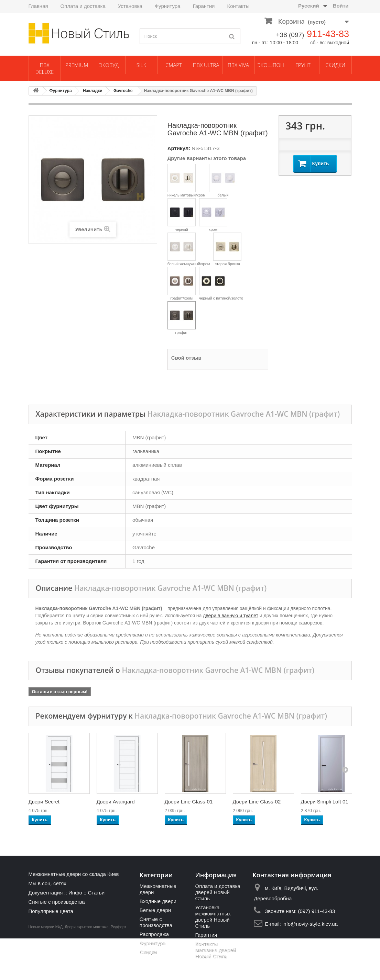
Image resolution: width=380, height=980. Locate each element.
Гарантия (204, 6)
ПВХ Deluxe (45, 68)
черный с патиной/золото (221, 284)
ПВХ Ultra (206, 65)
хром (213, 215)
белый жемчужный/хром (189, 249)
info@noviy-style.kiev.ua (310, 924)
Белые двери (155, 910)
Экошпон (271, 65)
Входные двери (158, 901)
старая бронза (227, 249)
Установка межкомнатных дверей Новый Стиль (213, 917)
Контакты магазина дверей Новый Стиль (215, 950)
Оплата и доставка (83, 6)
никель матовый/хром (187, 181)
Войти (341, 6)
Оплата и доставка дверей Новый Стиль (218, 892)
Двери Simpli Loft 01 (325, 802)
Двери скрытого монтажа (86, 968)
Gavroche (123, 91)
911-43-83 (328, 34)
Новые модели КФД (46, 968)
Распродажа (154, 934)
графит (182, 318)
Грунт (303, 65)
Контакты (238, 6)
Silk (141, 65)
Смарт (174, 65)
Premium (77, 65)
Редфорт (118, 968)
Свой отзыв (186, 358)
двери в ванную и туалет (231, 616)
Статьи (96, 893)
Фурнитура (168, 6)
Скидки (335, 65)
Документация (46, 893)
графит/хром (182, 284)
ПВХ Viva (238, 65)
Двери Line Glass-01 (189, 802)
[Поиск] (232, 36)
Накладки (93, 91)
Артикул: (179, 148)
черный (182, 215)
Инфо (75, 893)
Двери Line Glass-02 (257, 802)
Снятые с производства (57, 902)
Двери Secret (44, 802)
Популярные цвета (51, 911)
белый (223, 181)
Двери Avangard (116, 802)
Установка (130, 6)
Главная (38, 6)
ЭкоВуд (109, 65)
